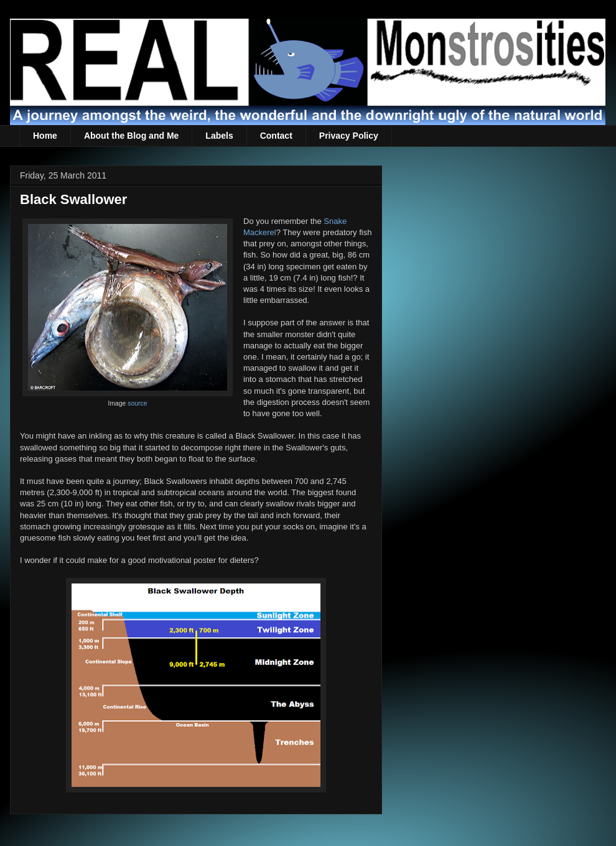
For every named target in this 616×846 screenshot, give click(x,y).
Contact (276, 136)
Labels (219, 136)
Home (45, 136)
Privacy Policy (349, 136)
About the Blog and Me (131, 136)
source (137, 403)
